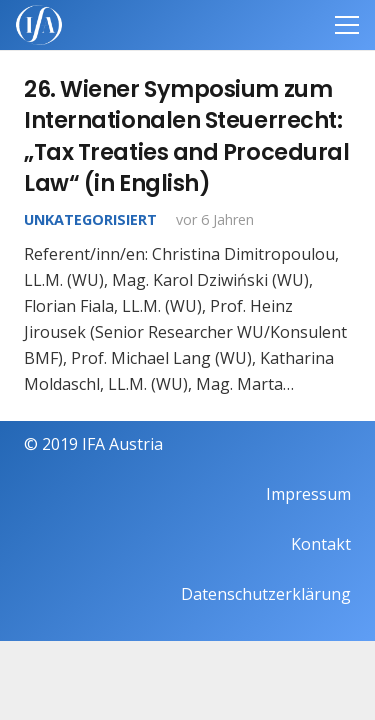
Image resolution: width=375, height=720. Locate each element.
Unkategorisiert (90, 219)
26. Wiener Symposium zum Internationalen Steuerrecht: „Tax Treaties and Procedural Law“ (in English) (186, 136)
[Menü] (347, 25)
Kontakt (321, 544)
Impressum (308, 494)
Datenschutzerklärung (266, 594)
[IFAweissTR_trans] (39, 25)
